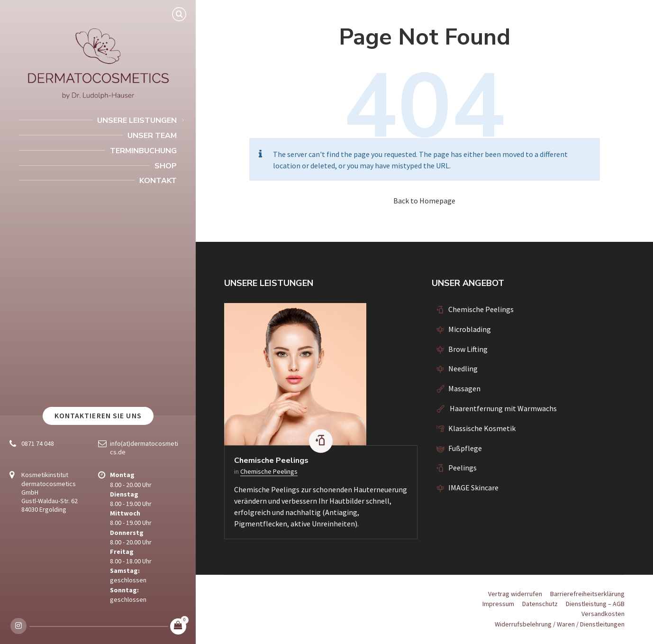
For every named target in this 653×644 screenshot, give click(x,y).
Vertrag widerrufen (515, 594)
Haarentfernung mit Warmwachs (503, 408)
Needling (463, 368)
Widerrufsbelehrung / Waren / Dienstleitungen (560, 624)
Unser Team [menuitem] (152, 136)
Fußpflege (465, 448)
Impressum (498, 604)
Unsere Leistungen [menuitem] (137, 120)
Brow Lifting (468, 349)
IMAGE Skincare (473, 488)
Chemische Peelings (271, 460)
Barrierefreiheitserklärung (587, 594)
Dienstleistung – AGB (595, 604)
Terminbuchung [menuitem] (143, 151)
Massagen (464, 388)
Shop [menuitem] (166, 166)
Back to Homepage (424, 201)
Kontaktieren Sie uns (98, 416)
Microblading (470, 329)
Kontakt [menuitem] (158, 181)
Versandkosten (603, 614)
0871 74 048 (38, 443)
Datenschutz (540, 604)
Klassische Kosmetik (482, 428)
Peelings (463, 468)
